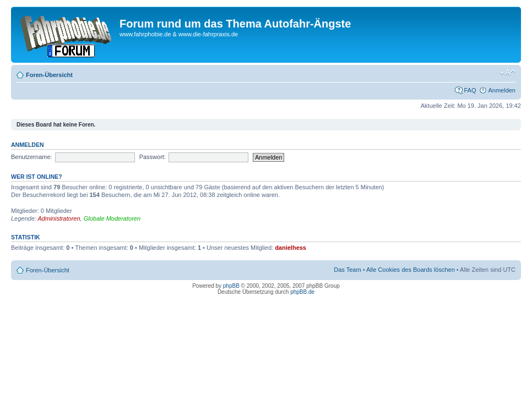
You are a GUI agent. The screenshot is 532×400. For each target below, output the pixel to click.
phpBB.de (302, 292)
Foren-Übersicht (49, 75)
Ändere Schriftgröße (507, 73)
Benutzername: (32, 157)
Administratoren (59, 218)
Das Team (347, 270)
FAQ (470, 90)
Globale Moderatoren (112, 218)
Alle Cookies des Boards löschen (411, 270)
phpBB (231, 286)
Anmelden (502, 90)
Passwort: (153, 157)
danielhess (291, 248)
